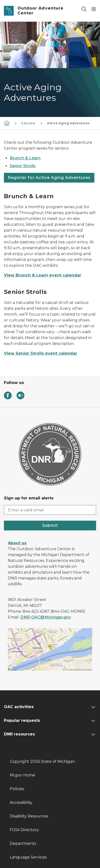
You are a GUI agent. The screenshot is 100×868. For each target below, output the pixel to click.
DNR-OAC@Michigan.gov (46, 617)
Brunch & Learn (25, 158)
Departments (23, 843)
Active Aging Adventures (68, 123)
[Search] (84, 9)
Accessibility (21, 802)
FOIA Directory (24, 830)
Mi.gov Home (22, 775)
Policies (17, 789)
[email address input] (50, 510)
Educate (28, 123)
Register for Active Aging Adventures (49, 178)
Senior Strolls (23, 166)
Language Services (28, 857)
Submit (50, 525)
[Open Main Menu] (94, 9)
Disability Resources (29, 816)
